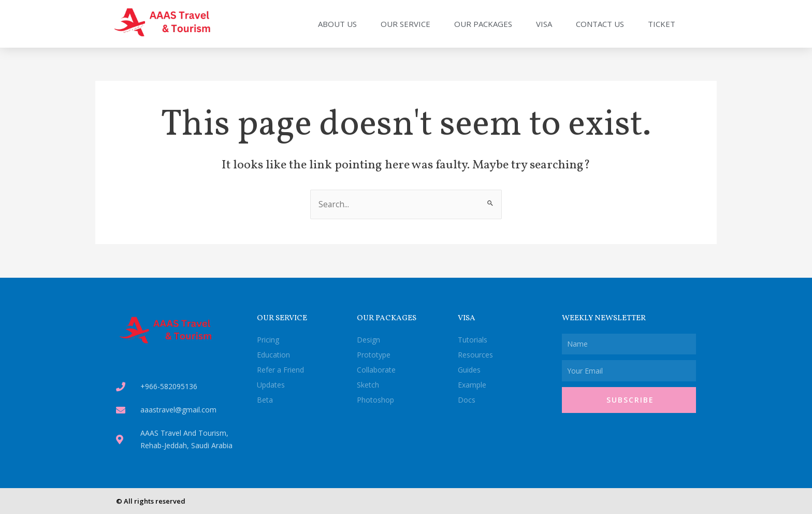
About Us (337, 24)
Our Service (405, 24)
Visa (544, 24)
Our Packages (483, 24)
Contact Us (600, 24)
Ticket (662, 24)
